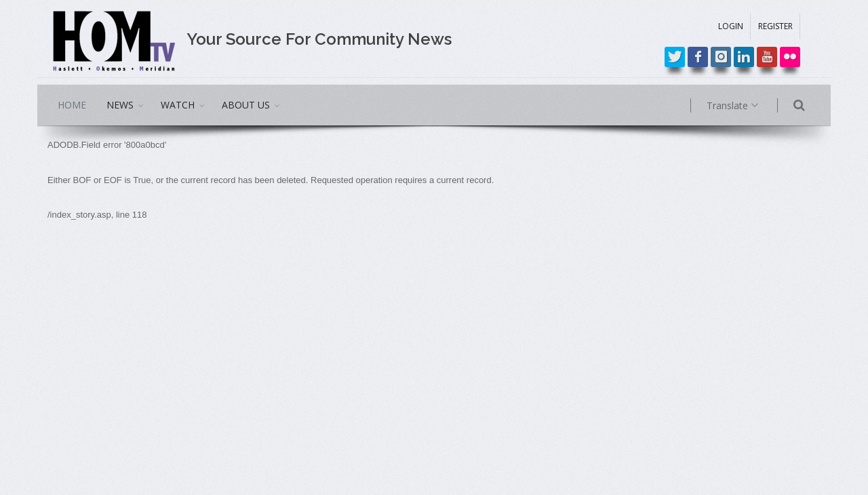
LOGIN (731, 26)
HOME (72, 105)
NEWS (120, 105)
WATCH (178, 105)
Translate (751, 106)
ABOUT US (246, 105)
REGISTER (775, 26)
